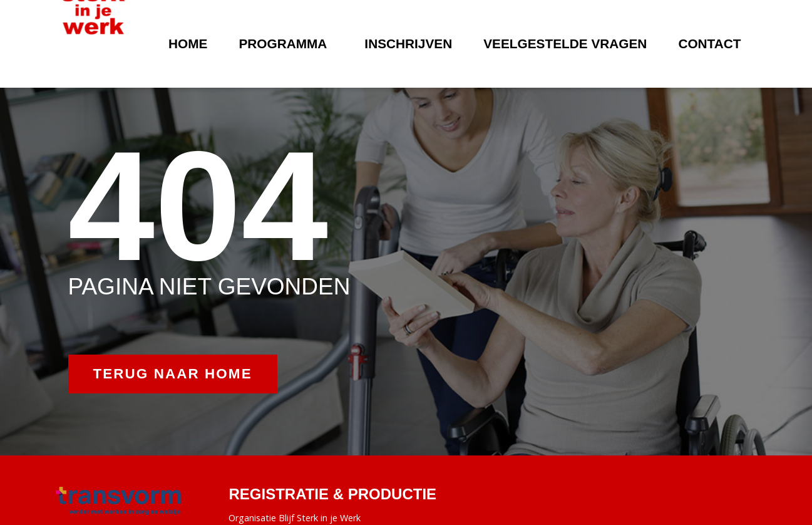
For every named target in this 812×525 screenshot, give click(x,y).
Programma (286, 44)
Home (188, 44)
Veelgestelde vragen (565, 44)
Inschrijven (408, 44)
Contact (709, 44)
